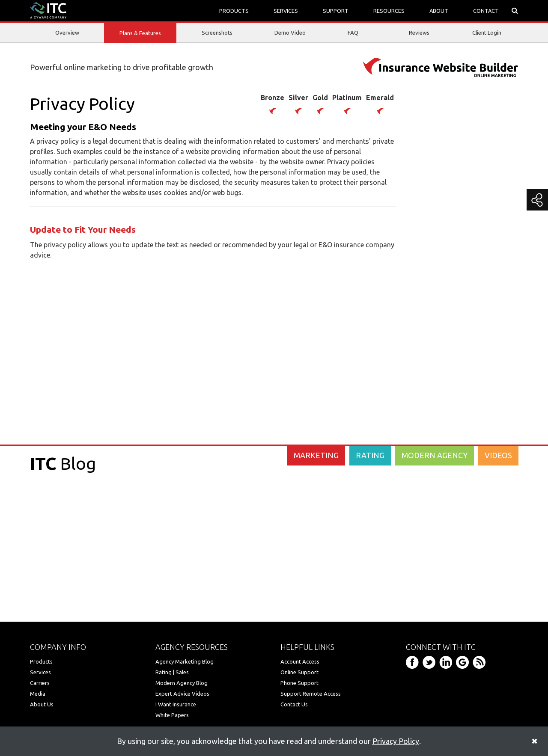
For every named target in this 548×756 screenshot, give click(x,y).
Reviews (419, 33)
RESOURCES (389, 11)
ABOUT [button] (439, 11)
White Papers (172, 715)
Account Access (300, 661)
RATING (370, 455)
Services (40, 672)
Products (41, 661)
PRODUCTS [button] (234, 11)
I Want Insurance (176, 704)
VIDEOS (498, 455)
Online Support (299, 672)
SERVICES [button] (286, 11)
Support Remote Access (311, 694)
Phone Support (299, 683)
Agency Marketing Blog (185, 661)
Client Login (487, 33)
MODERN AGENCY (435, 455)
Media (38, 694)
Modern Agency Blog (182, 683)
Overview (67, 33)
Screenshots (217, 33)
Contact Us (294, 704)
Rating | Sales (172, 672)
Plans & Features (140, 33)
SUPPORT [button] (336, 11)
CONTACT (486, 11)
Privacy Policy (396, 741)
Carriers (40, 683)
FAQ (353, 33)
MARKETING (316, 455)
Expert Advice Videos (182, 694)
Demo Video (290, 33)
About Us (42, 704)
